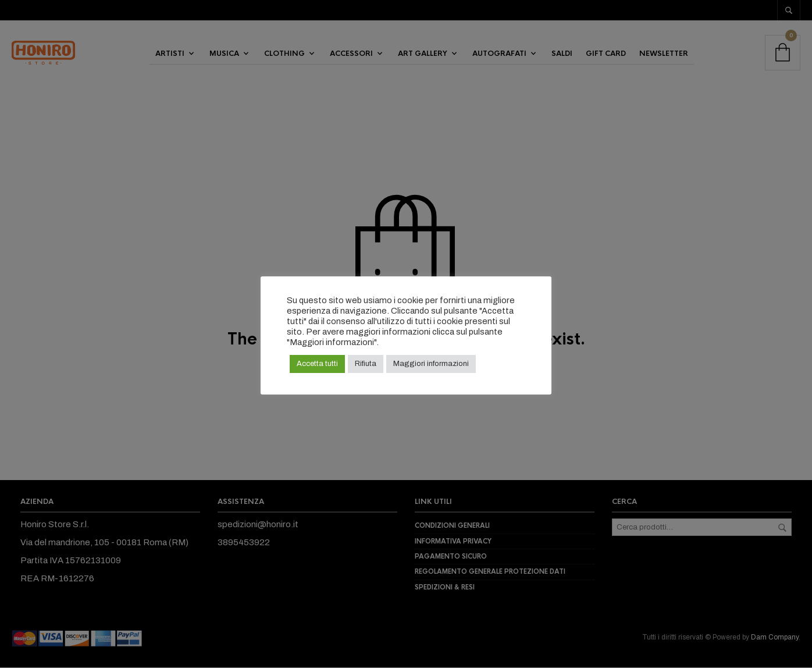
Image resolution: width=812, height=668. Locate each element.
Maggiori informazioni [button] (431, 364)
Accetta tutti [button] (317, 364)
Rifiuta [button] (366, 364)
